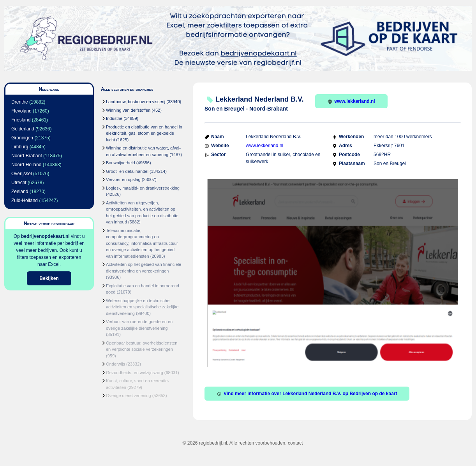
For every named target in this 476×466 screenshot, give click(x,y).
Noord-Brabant (27, 156)
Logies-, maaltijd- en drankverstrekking (143, 188)
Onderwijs (115, 364)
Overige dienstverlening (129, 396)
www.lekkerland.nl (351, 101)
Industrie (114, 118)
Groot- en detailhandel (127, 171)
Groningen (22, 138)
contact (295, 443)
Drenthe (20, 102)
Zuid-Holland (25, 200)
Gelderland (23, 129)
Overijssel (22, 174)
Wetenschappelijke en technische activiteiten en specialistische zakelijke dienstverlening (142, 307)
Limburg (20, 147)
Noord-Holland (26, 165)
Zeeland (20, 192)
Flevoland (21, 111)
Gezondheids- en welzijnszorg (135, 373)
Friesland (21, 120)
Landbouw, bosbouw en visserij (136, 102)
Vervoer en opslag (123, 179)
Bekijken (49, 278)
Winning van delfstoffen (128, 110)
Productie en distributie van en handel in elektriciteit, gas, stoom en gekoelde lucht (144, 133)
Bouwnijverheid (121, 163)
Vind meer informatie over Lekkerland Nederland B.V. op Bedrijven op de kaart (307, 394)
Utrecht (19, 183)
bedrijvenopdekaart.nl (45, 236)
